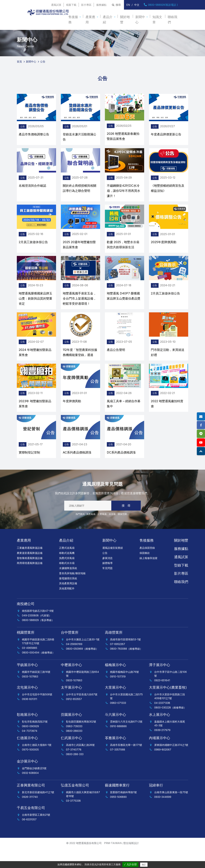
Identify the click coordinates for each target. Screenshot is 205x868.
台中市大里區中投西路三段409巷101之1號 (170, 716)
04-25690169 (74, 664)
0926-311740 (30, 817)
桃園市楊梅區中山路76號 (124, 692)
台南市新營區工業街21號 (36, 834)
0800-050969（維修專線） (82, 668)
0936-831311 (30, 719)
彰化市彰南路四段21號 (35, 741)
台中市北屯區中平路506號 (37, 714)
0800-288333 (74, 751)
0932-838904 (30, 793)
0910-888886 (118, 746)
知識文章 (157, 20)
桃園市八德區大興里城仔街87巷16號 (83, 814)
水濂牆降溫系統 (68, 588)
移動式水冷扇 (67, 583)
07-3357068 (118, 769)
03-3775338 (73, 820)
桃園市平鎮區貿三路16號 (36, 692)
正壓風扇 (102, 534)
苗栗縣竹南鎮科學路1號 (123, 812)
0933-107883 (30, 696)
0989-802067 (163, 769)
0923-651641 (162, 700)
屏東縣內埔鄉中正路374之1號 (171, 765)
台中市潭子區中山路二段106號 (170, 693)
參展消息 (107, 578)
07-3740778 (74, 769)
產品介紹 (108, 20)
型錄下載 (181, 585)
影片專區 (86, 5)
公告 (105, 573)
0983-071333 (118, 723)
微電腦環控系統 (68, 598)
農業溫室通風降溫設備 (30, 573)
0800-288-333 (75, 774)
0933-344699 (163, 817)
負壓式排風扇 (67, 578)
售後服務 (73, 20)
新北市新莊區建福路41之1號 (38, 812)
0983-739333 (74, 746)
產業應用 (90, 20)
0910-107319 (118, 696)
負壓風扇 (91, 534)
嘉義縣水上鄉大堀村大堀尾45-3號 (170, 743)
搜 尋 (126, 525)
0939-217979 (162, 750)
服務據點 (101, 5)
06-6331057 (29, 839)
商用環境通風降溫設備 (30, 583)
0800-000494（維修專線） (38, 672)
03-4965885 (30, 668)
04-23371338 (162, 723)
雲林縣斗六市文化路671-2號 (126, 741)
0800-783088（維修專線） (126, 668)
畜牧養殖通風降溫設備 (30, 578)
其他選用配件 (67, 608)
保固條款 (145, 573)
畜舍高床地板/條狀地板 (72, 593)
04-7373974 (30, 751)
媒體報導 (107, 583)
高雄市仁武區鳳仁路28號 (80, 765)
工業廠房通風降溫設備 (30, 567)
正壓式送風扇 (67, 567)
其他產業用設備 (68, 603)
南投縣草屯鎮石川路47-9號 (38, 630)
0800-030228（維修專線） (170, 727)
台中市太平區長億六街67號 (82, 714)
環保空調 (122, 534)
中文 (137, 5)
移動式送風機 (67, 573)
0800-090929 (30, 746)
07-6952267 (118, 664)
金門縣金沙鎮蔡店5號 (34, 788)
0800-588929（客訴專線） (38, 640)
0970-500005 (30, 769)
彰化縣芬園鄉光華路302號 (81, 741)
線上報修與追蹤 (148, 578)
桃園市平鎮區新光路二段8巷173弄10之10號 (38, 661)
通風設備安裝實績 (113, 567)
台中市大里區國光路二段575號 (126, 716)
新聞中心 (140, 20)
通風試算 (56, 5)
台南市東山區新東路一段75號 (171, 812)
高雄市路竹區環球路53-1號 (125, 659)
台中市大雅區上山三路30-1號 (83, 659)
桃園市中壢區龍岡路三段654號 (82, 693)
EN (128, 5)
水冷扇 (112, 534)
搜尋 (116, 5)
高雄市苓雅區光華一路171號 (126, 765)
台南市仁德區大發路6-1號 (37, 765)
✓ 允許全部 (130, 864)
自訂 (144, 865)
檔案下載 (71, 5)
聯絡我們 (172, 20)
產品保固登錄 (147, 567)
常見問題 (107, 588)
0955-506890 (118, 817)
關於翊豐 (125, 20)
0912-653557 (74, 719)
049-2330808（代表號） (37, 635)
